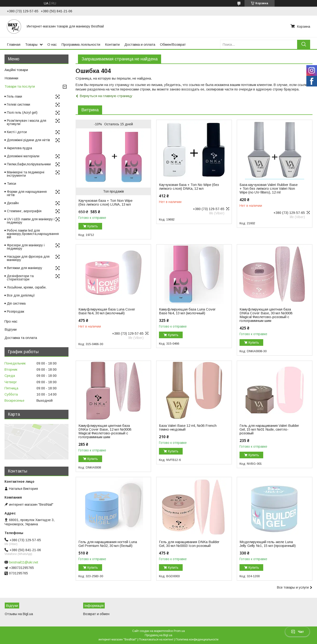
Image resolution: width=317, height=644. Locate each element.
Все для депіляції (21, 295)
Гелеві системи (18, 104)
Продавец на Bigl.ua (158, 635)
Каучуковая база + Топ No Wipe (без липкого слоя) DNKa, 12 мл (189, 187)
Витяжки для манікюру (25, 268)
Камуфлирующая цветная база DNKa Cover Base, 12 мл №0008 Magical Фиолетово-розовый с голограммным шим (105, 431)
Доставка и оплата (140, 44)
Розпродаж (16, 311)
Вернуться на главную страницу (106, 96)
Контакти (112, 44)
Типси (11, 184)
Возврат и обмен (96, 614)
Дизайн (13, 203)
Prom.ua (179, 631)
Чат (297, 632)
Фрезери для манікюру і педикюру (26, 247)
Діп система (16, 303)
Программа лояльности (81, 44)
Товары (31, 44)
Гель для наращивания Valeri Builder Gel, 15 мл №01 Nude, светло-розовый (269, 429)
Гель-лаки (14, 96)
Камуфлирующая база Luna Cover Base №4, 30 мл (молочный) (107, 311)
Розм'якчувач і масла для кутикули (27, 122)
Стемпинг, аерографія (24, 211)
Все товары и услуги (293, 587)
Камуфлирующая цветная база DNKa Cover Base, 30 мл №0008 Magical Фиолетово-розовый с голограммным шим (266, 315)
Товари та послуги (20, 86)
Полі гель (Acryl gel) (22, 113)
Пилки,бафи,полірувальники (29, 164)
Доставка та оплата (21, 338)
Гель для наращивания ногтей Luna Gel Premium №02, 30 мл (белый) (108, 544)
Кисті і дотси (17, 132)
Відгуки (11, 329)
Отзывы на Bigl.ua (19, 614)
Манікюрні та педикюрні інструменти (26, 174)
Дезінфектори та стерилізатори (20, 278)
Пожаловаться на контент (156, 639)
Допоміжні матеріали (23, 156)
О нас (52, 44)
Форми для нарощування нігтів (27, 193)
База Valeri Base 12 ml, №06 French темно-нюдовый (188, 428)
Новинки (11, 78)
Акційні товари (16, 70)
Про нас (11, 321)
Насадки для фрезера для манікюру (28, 258)
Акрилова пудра (19, 148)
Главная (14, 44)
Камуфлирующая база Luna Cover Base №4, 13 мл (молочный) (187, 311)
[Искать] (304, 44)
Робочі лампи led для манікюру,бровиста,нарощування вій (33, 234)
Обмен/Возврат (173, 44)
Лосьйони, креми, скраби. (27, 287)
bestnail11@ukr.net (24, 562)
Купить (93, 226)
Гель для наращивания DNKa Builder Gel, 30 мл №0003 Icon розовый (189, 544)
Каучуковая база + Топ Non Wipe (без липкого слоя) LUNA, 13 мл (105, 203)
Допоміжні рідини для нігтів (28, 140)
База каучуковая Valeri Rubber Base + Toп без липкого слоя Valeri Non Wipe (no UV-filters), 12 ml (269, 189)
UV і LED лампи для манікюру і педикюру (31, 221)
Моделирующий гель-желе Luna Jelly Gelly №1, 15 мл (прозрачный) (268, 544)
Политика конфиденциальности (197, 639)
